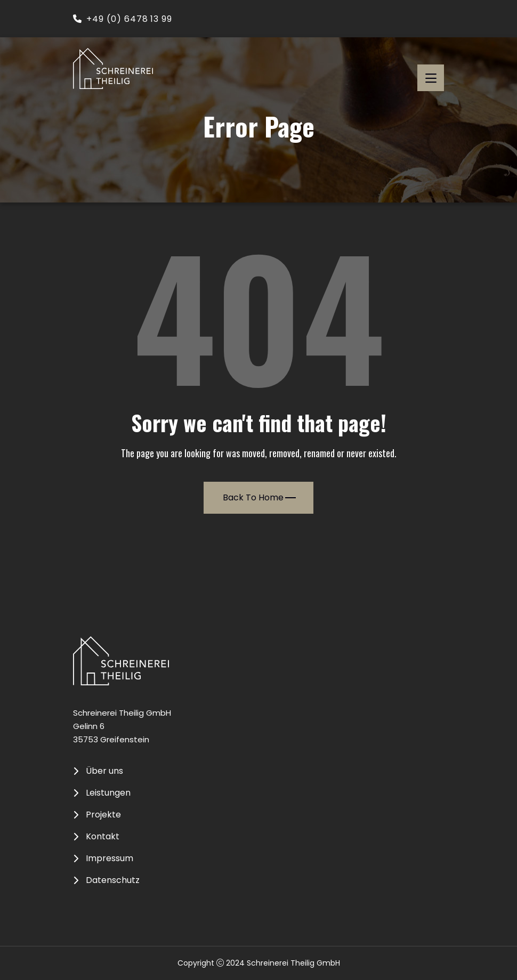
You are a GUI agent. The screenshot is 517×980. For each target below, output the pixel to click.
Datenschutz (113, 880)
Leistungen (108, 793)
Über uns (104, 771)
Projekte (103, 815)
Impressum (110, 858)
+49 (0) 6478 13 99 (123, 19)
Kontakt (103, 837)
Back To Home (259, 497)
